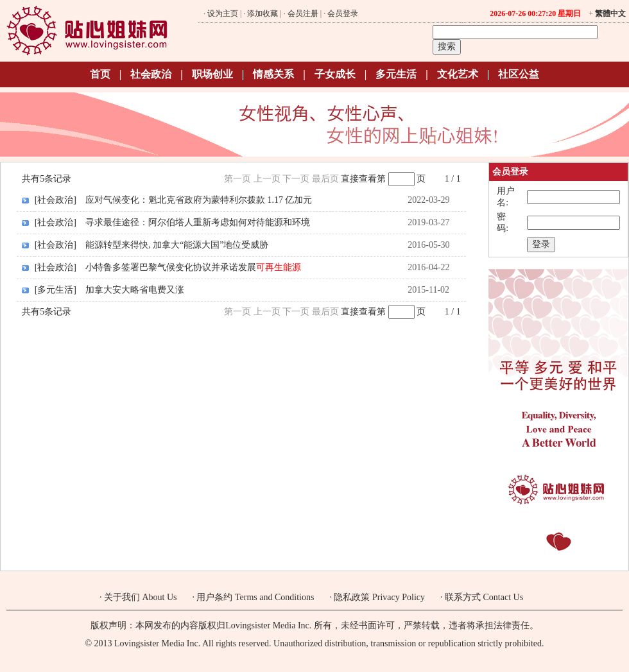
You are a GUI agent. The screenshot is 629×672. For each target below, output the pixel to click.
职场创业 (212, 74)
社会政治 (151, 74)
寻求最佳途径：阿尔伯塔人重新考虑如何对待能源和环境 (198, 222)
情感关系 (273, 74)
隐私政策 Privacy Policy (379, 597)
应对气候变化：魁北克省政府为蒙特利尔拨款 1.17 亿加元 (199, 200)
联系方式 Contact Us (484, 597)
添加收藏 (263, 13)
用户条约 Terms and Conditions (255, 597)
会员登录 (343, 13)
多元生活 (396, 74)
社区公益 (519, 74)
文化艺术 (458, 74)
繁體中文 (610, 13)
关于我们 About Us (141, 597)
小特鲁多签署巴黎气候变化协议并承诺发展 (193, 267)
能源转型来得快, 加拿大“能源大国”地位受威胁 (177, 245)
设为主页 (223, 13)
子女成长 (335, 74)
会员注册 (303, 13)
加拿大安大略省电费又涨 (135, 290)
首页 (100, 74)
